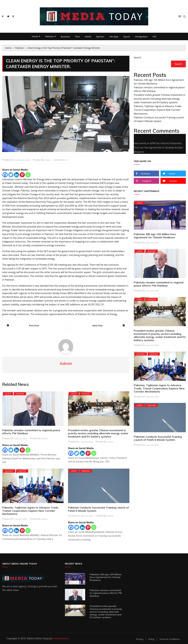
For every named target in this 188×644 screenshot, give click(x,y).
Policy (151, 639)
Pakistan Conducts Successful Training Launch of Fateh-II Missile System (98, 509)
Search (138, 57)
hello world (140, 143)
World (88, 37)
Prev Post (34, 325)
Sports (127, 37)
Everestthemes (61, 638)
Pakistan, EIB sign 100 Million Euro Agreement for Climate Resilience (155, 236)
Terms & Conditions (169, 639)
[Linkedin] (17, 175)
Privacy (140, 639)
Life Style (114, 37)
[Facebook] (5, 175)
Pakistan (49, 36)
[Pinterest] (22, 175)
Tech (77, 37)
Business (65, 37)
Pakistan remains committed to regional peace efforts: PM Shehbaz (31, 432)
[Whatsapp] (28, 175)
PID (154, 37)
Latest (8, 394)
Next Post (98, 325)
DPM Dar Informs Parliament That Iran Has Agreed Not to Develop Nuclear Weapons (158, 148)
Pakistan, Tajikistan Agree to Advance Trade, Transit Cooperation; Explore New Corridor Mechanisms (30, 511)
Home (35, 36)
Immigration (141, 37)
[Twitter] (11, 175)
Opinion (100, 37)
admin (48, 160)
